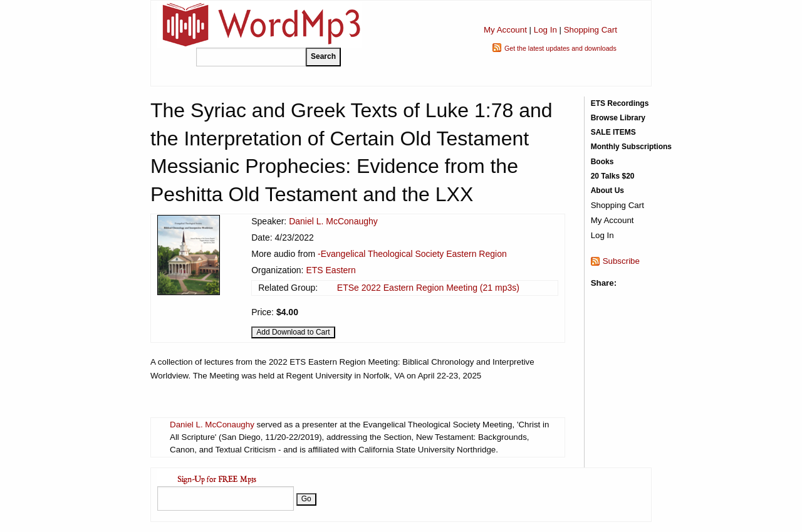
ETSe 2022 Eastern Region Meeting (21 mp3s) (428, 288)
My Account (505, 30)
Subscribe (621, 261)
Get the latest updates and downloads (560, 48)
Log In (545, 30)
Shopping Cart (591, 30)
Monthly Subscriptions (631, 147)
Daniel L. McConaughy (333, 221)
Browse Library (618, 118)
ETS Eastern (331, 270)
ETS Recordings (620, 103)
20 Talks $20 (613, 176)
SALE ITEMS (613, 132)
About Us (607, 190)
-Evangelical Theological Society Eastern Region (412, 254)
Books (602, 162)
